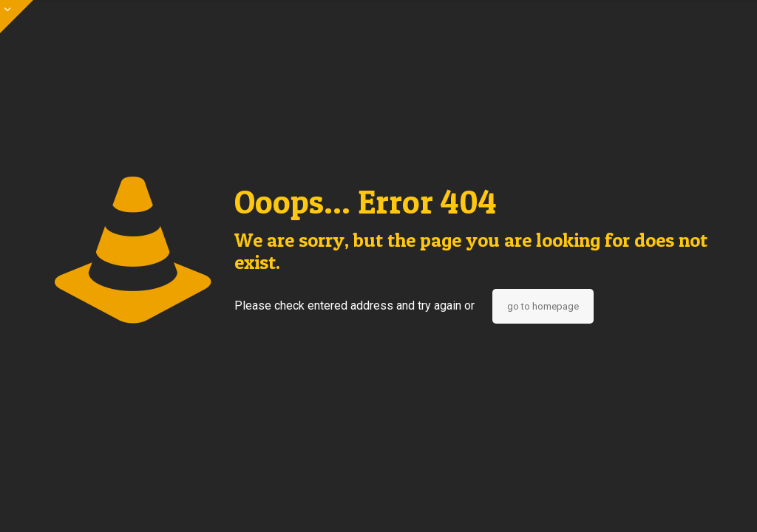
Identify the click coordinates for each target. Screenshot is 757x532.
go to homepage (543, 306)
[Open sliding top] (17, 17)
